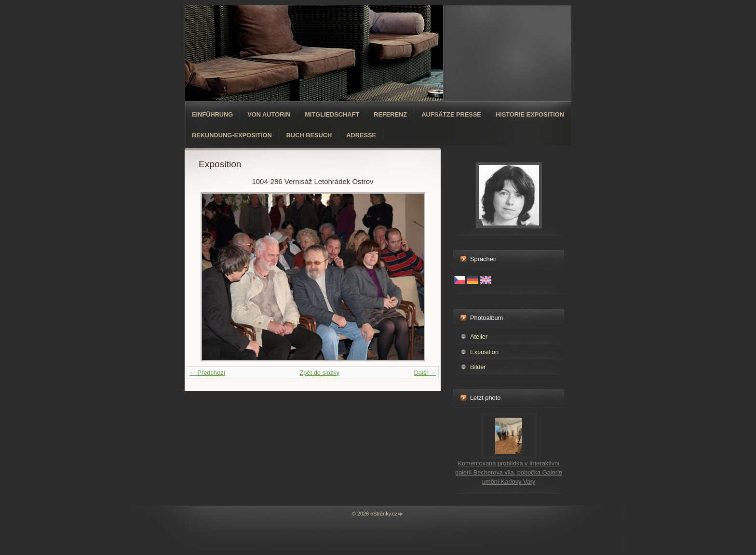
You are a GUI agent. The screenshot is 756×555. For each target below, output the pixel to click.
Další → (425, 373)
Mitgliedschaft (332, 114)
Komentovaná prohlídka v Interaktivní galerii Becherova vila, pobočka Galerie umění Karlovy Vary (509, 472)
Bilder (478, 367)
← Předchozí (207, 373)
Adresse (361, 135)
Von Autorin (269, 114)
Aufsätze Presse (451, 114)
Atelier (479, 337)
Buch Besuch (309, 135)
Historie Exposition (530, 114)
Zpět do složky (319, 373)
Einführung (212, 114)
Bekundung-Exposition (232, 135)
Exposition (484, 352)
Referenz (390, 114)
